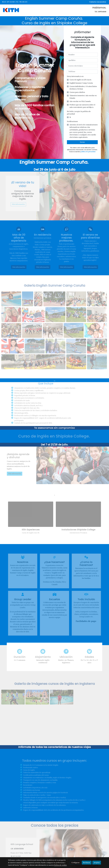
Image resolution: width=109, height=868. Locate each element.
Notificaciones (72, 121)
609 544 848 (11, 2)
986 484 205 (23, 2)
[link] (11, 10)
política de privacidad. (88, 152)
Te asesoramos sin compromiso (54, 428)
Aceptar (97, 863)
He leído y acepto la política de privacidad (79, 113)
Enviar (82, 142)
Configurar (75, 863)
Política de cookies (60, 865)
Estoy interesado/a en (75, 76)
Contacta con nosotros (98, 2)
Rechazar (87, 863)
